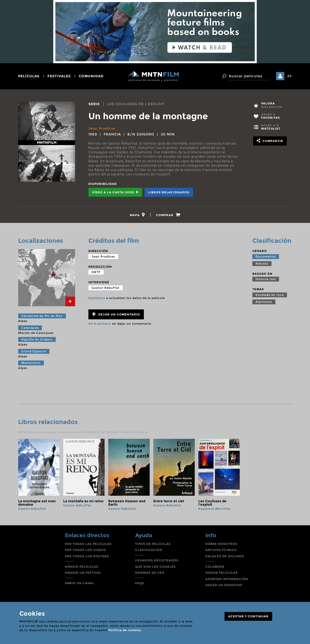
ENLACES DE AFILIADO (225, 556)
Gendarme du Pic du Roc (42, 316)
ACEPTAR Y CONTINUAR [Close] (248, 616)
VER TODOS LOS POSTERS (87, 556)
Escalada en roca (270, 295)
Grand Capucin (34, 351)
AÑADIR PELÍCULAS (82, 567)
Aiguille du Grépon (37, 339)
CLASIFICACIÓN (149, 550)
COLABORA (215, 567)
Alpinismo (264, 302)
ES (290, 76)
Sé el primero (100, 324)
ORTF (96, 272)
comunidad (91, 76)
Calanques (30, 328)
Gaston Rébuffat (105, 288)
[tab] (137, 215)
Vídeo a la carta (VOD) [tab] (115, 192)
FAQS (140, 583)
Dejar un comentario (116, 314)
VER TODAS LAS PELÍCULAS (88, 544)
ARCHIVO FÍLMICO (221, 550)
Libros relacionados (169, 192)
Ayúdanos (97, 298)
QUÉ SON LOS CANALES (155, 567)
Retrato (262, 263)
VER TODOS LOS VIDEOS (85, 550)
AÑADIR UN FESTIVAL (83, 573)
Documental (266, 256)
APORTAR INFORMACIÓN (227, 579)
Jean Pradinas (102, 128)
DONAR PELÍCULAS (222, 573)
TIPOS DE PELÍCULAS (153, 544)
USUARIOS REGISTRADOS (157, 560)
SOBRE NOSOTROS (221, 544)
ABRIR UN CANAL (80, 583)
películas (29, 76)
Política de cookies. (125, 630)
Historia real (266, 279)
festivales (59, 76)
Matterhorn (31, 363)
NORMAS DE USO (150, 573)
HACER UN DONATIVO (224, 585)
